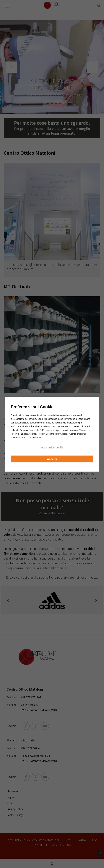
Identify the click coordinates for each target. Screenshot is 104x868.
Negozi (11, 797)
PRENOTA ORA (57, 103)
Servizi (10, 803)
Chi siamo (12, 791)
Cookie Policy (15, 815)
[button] (8, 600)
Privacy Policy (15, 809)
